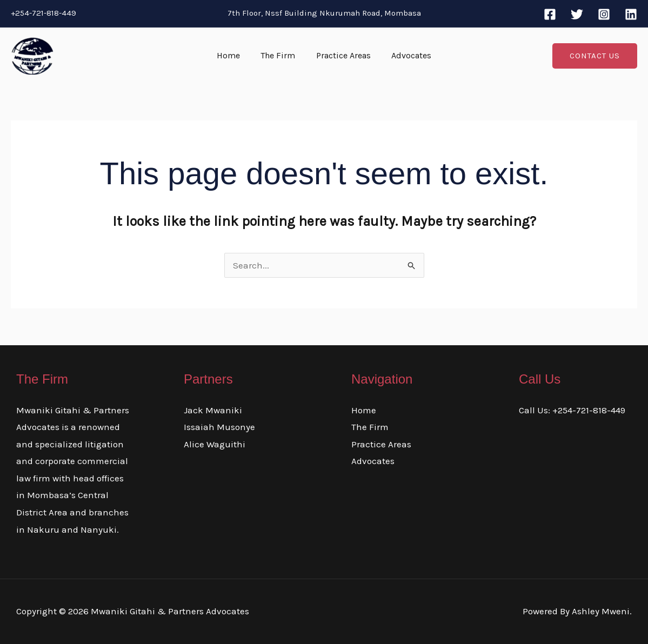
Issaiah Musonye (219, 427)
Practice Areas (342, 55)
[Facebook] (550, 14)
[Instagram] (604, 14)
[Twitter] (577, 14)
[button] (595, 56)
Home (234, 55)
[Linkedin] (631, 14)
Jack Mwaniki (213, 410)
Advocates (406, 55)
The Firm (280, 55)
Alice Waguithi (215, 444)
